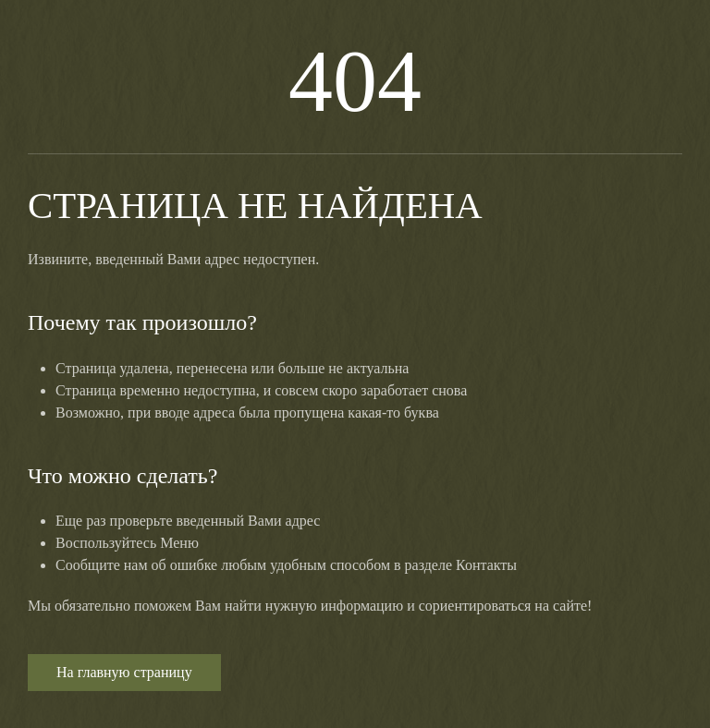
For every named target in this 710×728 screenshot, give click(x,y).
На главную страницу (124, 672)
